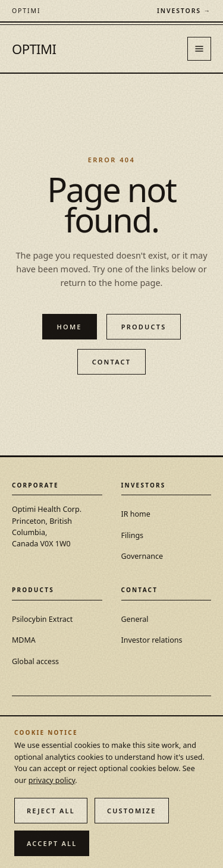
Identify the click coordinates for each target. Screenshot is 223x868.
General (135, 619)
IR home (136, 514)
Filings (133, 535)
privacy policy (52, 780)
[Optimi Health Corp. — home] (26, 11)
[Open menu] (199, 49)
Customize (132, 811)
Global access (35, 661)
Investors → (184, 11)
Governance (142, 556)
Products (144, 327)
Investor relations (152, 640)
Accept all (52, 843)
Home (70, 327)
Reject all (51, 811)
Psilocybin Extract (42, 619)
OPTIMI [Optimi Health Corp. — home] (34, 49)
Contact (112, 362)
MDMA (24, 640)
